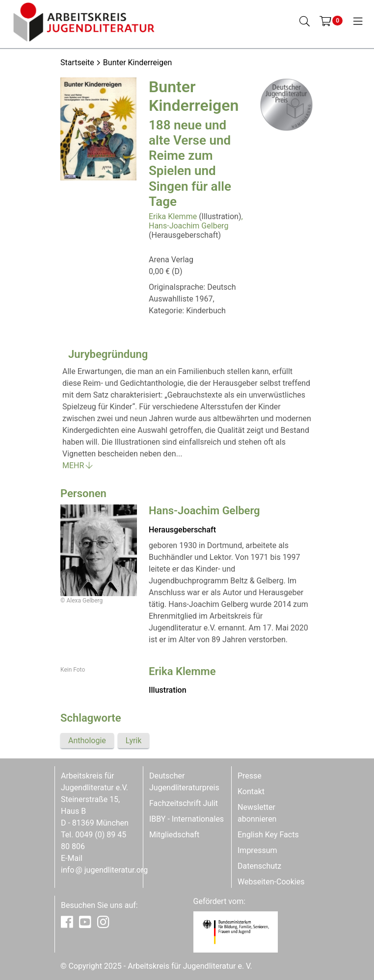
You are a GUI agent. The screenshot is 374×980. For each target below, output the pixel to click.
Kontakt (251, 792)
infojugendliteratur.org (104, 870)
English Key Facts (268, 835)
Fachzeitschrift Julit (184, 803)
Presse (250, 776)
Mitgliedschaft (174, 835)
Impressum (257, 850)
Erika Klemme (173, 216)
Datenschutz (259, 866)
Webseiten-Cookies (271, 882)
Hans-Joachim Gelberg (188, 226)
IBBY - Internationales (187, 819)
